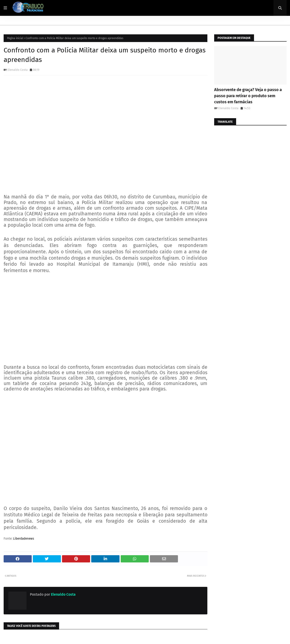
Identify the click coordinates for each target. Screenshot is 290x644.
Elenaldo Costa (18, 70)
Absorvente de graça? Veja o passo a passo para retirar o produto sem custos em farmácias (248, 96)
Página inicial (15, 38)
